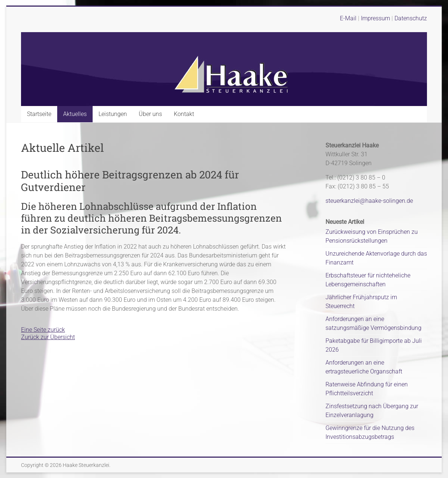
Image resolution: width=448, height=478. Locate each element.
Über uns (150, 114)
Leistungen (113, 114)
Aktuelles (75, 114)
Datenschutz (411, 18)
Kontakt (184, 114)
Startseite (39, 114)
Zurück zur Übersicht (48, 337)
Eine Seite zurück (43, 330)
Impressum (376, 18)
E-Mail (348, 18)
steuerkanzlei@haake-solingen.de (369, 201)
